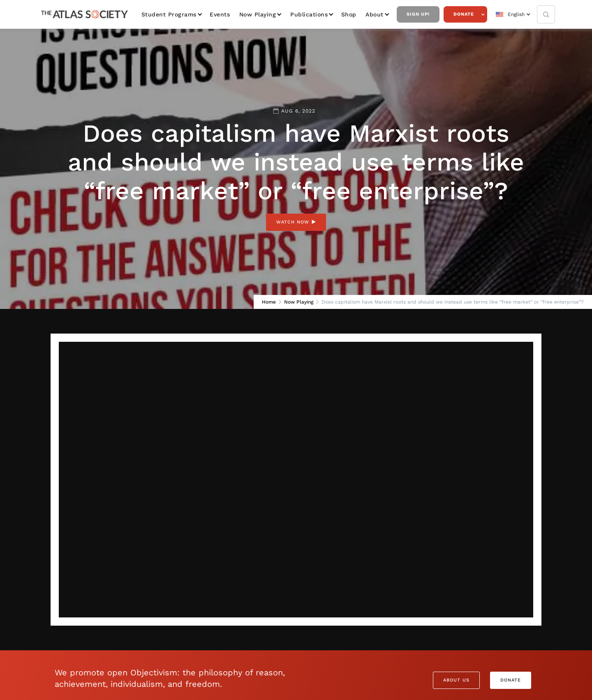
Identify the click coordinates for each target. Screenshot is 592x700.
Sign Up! (418, 14)
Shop (349, 14)
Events (220, 14)
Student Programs (169, 14)
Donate (464, 14)
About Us (456, 680)
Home (269, 302)
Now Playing (258, 14)
